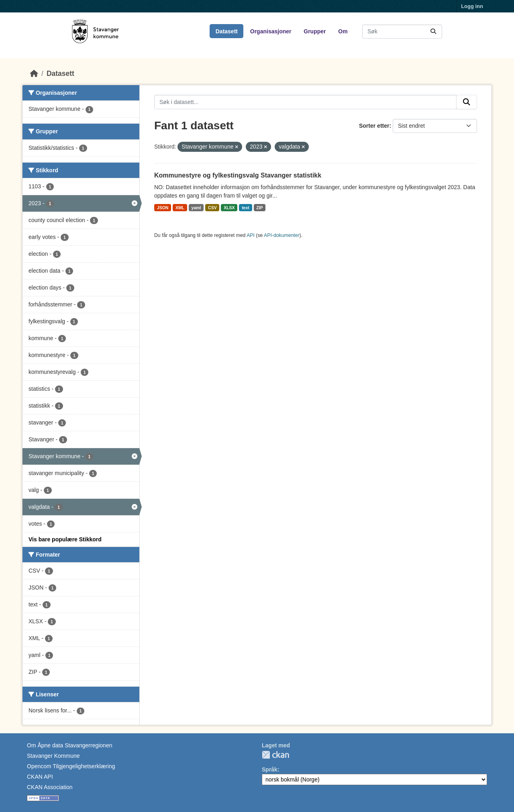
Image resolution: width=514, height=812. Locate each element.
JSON (163, 208)
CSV (212, 208)
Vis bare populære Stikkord (65, 539)
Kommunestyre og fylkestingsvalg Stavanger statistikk (238, 175)
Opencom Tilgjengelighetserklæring (71, 766)
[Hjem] (34, 73)
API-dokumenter (282, 235)
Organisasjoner (271, 31)
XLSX (229, 208)
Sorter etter (374, 126)
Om (343, 31)
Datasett (227, 31)
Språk (270, 769)
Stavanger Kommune (53, 756)
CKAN (275, 755)
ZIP (259, 208)
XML (180, 208)
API (251, 235)
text (246, 208)
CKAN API (40, 777)
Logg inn (472, 6)
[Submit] (433, 32)
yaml (196, 208)
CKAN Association (50, 787)
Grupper (315, 31)
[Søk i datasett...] (402, 32)
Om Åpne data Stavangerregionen (69, 745)
